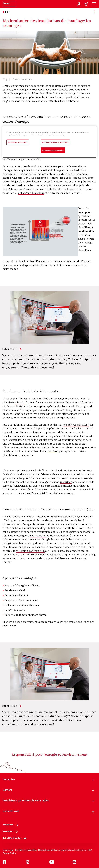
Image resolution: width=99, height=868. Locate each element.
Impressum (8, 850)
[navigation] (94, 4)
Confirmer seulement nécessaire (55, 142)
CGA (90, 850)
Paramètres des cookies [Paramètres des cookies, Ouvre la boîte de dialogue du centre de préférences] (18, 142)
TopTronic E (38, 536)
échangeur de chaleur (31, 193)
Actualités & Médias (15, 838)
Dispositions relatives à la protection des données (62, 850)
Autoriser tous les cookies (53, 150)
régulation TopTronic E (30, 551)
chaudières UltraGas (75, 425)
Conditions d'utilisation (26, 850)
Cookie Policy (9, 853)
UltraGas (21, 402)
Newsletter (11, 831)
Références (11, 824)
